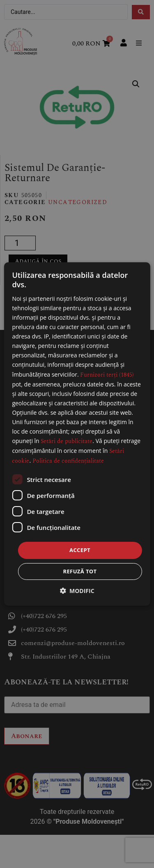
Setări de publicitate (67, 441)
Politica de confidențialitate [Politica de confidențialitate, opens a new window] (68, 461)
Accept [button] (80, 550)
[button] (77, 591)
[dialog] (77, 434)
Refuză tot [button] (80, 571)
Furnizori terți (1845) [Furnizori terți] (107, 375)
